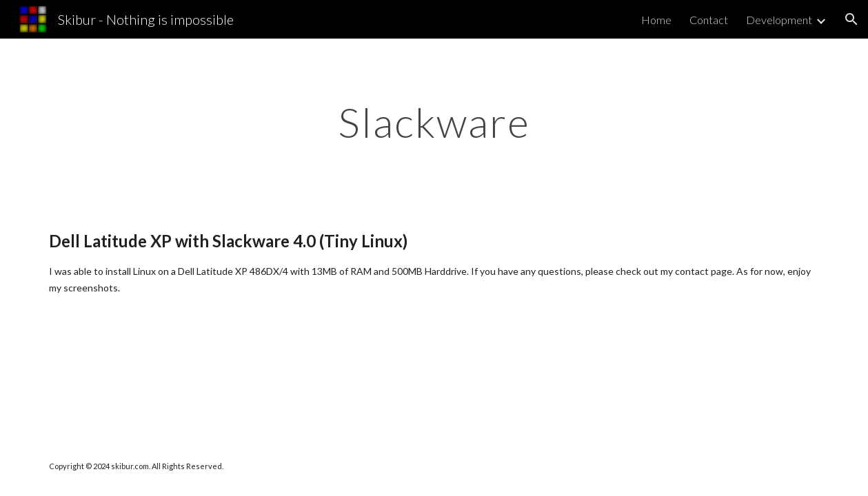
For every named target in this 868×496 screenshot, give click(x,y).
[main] (434, 122)
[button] (851, 19)
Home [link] (656, 20)
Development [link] (779, 20)
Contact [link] (709, 20)
